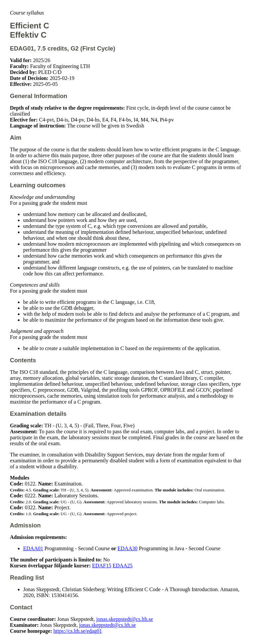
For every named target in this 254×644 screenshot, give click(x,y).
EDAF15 (102, 566)
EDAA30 (127, 548)
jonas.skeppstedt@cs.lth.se (125, 619)
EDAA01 (33, 548)
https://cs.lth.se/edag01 (78, 631)
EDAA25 (122, 566)
